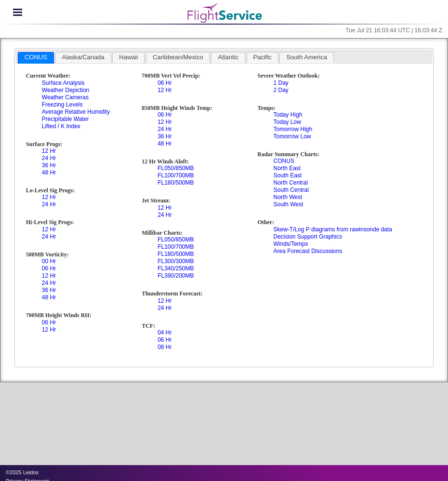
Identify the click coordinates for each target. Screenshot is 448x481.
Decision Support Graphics (308, 237)
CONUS (283, 161)
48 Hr (49, 173)
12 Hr (49, 151)
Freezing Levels (62, 105)
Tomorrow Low (292, 136)
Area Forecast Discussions (308, 251)
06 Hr (49, 268)
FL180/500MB (176, 183)
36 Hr (49, 165)
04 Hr (165, 333)
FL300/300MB (176, 261)
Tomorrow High (293, 129)
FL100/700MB (176, 175)
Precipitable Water (66, 119)
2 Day (281, 90)
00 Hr (49, 261)
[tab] (36, 58)
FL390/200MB (176, 276)
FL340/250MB (176, 268)
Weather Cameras (65, 97)
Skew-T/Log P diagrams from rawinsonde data (333, 229)
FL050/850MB (176, 168)
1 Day (281, 83)
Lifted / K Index (61, 126)
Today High (288, 115)
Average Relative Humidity (76, 112)
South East (287, 175)
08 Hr (165, 347)
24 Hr (49, 158)
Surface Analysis (63, 83)
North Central (290, 183)
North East (287, 168)
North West (288, 197)
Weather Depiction (66, 90)
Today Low (287, 122)
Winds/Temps (290, 244)
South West (288, 204)
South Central (291, 190)
